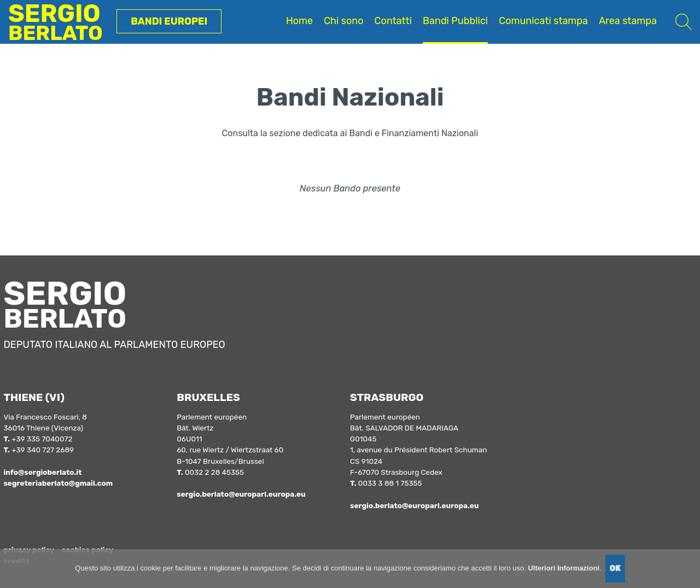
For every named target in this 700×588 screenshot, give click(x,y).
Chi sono (343, 21)
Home (299, 21)
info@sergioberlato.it (42, 472)
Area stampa (628, 21)
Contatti (393, 21)
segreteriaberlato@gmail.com (58, 483)
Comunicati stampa (543, 21)
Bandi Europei (169, 21)
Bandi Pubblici (455, 21)
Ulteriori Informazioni (564, 568)
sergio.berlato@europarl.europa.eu (241, 494)
